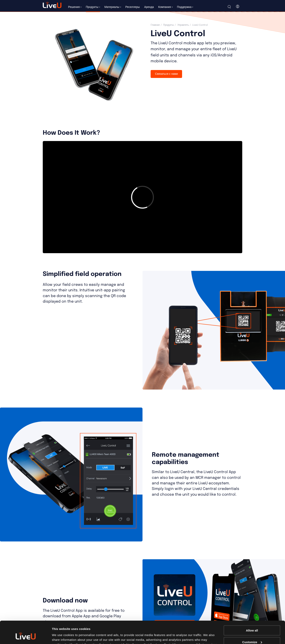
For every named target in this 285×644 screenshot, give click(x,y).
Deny (252, 634)
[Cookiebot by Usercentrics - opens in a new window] (26, 636)
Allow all (252, 611)
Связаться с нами (166, 74)
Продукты (169, 25)
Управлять (183, 25)
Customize (252, 623)
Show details (61, 636)
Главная (155, 25)
